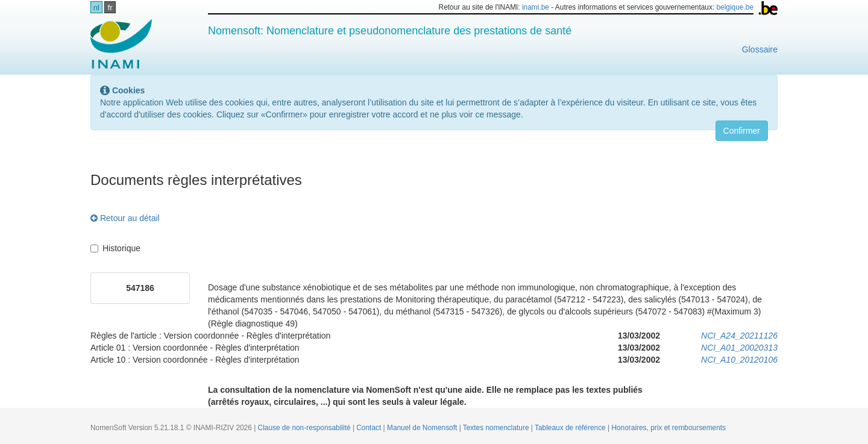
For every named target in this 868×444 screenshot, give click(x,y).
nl (96, 8)
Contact (370, 428)
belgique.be (735, 7)
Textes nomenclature (497, 428)
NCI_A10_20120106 (739, 360)
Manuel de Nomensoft (423, 428)
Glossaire (760, 49)
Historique (115, 248)
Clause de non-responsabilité (305, 428)
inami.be (536, 7)
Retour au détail (125, 218)
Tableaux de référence (571, 428)
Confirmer (742, 131)
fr (110, 8)
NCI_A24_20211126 (739, 336)
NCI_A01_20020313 (739, 348)
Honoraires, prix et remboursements (668, 428)
